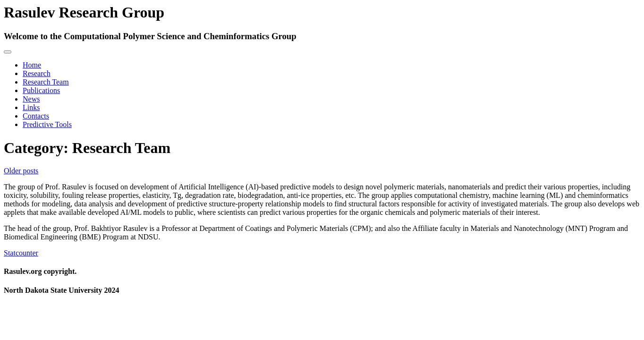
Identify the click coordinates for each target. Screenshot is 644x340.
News (31, 99)
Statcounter (21, 253)
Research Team (46, 82)
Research (37, 73)
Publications (41, 90)
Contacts (36, 116)
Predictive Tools (47, 124)
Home (32, 65)
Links (31, 107)
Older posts (21, 171)
